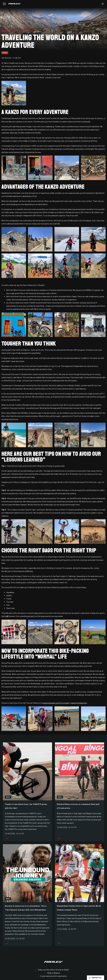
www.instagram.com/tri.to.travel (56, 703)
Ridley (5, 31)
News (13, 31)
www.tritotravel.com (79, 703)
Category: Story (27, 31)
